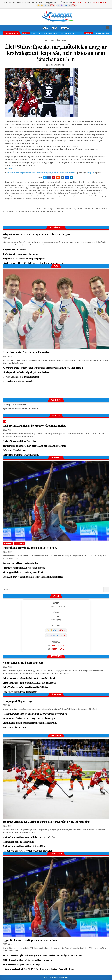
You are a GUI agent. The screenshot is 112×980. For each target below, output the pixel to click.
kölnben (84, 188)
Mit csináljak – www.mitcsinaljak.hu (15, 405)
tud (86, 196)
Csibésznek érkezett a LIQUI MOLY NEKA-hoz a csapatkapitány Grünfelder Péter (38, 969)
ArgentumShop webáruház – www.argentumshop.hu (21, 409)
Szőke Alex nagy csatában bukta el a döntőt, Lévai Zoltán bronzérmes (33, 577)
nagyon (13, 193)
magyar (26, 190)
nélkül (40, 193)
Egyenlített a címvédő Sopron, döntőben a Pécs (30, 548)
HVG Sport (32, 188)
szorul (41, 196)
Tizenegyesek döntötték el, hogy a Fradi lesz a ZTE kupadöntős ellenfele (34, 446)
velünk (35, 199)
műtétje (7, 193)
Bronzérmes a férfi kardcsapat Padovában (27, 352)
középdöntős (102, 188)
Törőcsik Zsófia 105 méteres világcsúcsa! (21, 254)
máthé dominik (59, 190)
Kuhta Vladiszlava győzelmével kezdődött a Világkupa (26, 687)
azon (28, 182)
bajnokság (34, 182)
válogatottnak (17, 199)
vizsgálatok (50, 199)
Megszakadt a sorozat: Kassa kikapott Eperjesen (24, 259)
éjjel (102, 182)
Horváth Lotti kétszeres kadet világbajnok (21, 377)
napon (22, 193)
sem (92, 193)
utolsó (97, 196)
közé (95, 188)
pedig (88, 193)
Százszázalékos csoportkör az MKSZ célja (21, 965)
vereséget (42, 199)
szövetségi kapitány (67, 196)
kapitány (59, 188)
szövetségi (56, 196)
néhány (31, 193)
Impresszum (66, 28)
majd (44, 190)
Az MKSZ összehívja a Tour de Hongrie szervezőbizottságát (29, 718)
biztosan (51, 182)
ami (18, 182)
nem (45, 193)
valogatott (8, 199)
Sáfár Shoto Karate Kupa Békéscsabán (20, 692)
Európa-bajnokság (45, 185)
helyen (15, 188)
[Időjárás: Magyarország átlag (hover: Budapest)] (56, 5)
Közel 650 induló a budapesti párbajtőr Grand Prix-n (26, 372)
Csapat (63, 182)
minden (89, 190)
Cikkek (54, 28)
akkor (14, 182)
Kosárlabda (19, 544)
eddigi (93, 182)
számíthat (8, 196)
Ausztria (23, 182)
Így (37, 188)
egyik (98, 182)
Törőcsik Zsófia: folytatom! (14, 250)
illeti (41, 188)
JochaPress (8, 544)
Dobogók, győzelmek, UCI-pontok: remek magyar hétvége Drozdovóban (35, 714)
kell (63, 188)
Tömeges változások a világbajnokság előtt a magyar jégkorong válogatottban (47, 822)
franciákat (70, 185)
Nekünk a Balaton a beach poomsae (23, 663)
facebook (59, 185)
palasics (65, 193)
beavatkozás (43, 182)
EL (12, 185)
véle (31, 199)
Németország (51, 193)
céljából (58, 182)
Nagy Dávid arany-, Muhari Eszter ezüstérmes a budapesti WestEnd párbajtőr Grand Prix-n (43, 368)
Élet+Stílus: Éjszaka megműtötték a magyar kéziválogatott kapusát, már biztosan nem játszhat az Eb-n (56, 53)
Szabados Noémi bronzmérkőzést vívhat (20, 563)
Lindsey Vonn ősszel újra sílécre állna (19, 441)
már (47, 190)
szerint (36, 196)
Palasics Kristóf (74, 193)
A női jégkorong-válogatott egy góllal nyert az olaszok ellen (29, 837)
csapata (69, 182)
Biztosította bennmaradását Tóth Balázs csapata (24, 568)
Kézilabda (61, 41)
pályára (83, 193)
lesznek (20, 190)
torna (76, 196)
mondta (95, 190)
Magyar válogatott (35, 190)
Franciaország (79, 185)
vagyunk (102, 196)
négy (26, 193)
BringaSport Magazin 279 (17, 701)
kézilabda (77, 188)
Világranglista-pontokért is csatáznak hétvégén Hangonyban (30, 723)
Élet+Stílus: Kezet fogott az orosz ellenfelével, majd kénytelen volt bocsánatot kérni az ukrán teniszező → (73, 209)
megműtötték (73, 190)
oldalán (59, 193)
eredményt (29, 185)
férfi (64, 185)
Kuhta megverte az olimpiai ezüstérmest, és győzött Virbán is (29, 678)
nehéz (36, 193)
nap (18, 193)
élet (14, 185)
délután (75, 182)
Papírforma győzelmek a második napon (21, 455)
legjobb (7, 190)
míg (85, 190)
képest (68, 188)
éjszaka (7, 185)
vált (24, 199)
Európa (36, 185)
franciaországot (90, 185)
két (72, 188)
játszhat (50, 188)
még (66, 190)
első (18, 185)
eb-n (89, 182)
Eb (86, 182)
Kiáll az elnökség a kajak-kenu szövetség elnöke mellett (34, 426)
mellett (81, 190)
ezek (54, 185)
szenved (24, 196)
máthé (51, 190)
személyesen (16, 196)
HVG (10, 168)
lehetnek (14, 190)
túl (89, 196)
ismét (45, 188)
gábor (98, 185)
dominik (81, 182)
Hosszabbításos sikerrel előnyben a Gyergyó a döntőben (28, 851)
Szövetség (48, 196)
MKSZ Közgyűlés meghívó (15, 727)
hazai (102, 185)
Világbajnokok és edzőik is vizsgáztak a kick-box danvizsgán (36, 234)
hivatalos (21, 188)
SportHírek (98, 193)
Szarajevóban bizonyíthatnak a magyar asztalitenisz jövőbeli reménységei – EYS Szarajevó (42, 955)
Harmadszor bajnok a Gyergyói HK (19, 842)
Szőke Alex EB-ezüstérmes (14, 450)
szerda (30, 196)
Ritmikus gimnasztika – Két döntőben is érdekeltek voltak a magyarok (33, 263)
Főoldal (45, 28)
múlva (100, 190)
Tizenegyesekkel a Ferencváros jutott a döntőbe (24, 572)
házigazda (8, 188)
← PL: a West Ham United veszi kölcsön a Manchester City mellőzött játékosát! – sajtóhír (33, 211)
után (92, 196)
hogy (26, 188)
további (81, 196)
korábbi (90, 188)
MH (5, 422)
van (27, 199)
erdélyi (22, 185)
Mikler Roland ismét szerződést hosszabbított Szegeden (27, 960)
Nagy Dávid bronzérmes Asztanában (19, 381)
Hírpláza (91, 173)
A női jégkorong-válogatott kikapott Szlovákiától (24, 846)
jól (54, 188)
